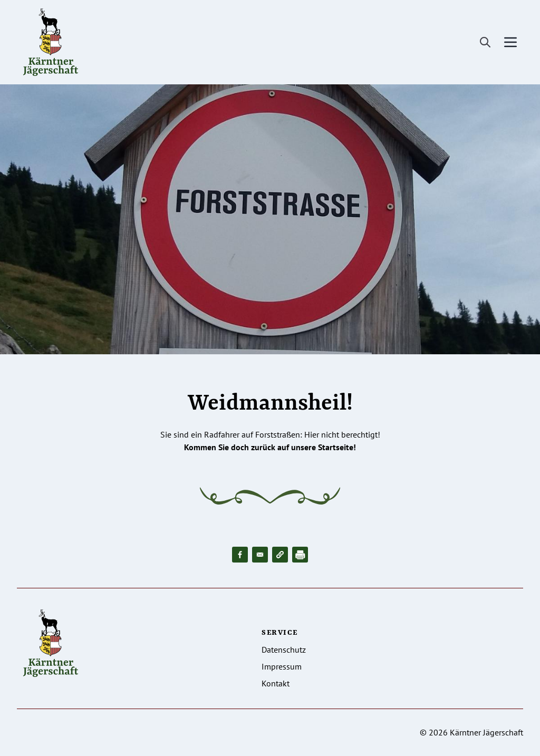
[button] (280, 555)
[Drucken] (300, 555)
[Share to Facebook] (240, 555)
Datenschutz (284, 650)
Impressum (282, 666)
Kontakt (276, 683)
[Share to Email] (260, 555)
